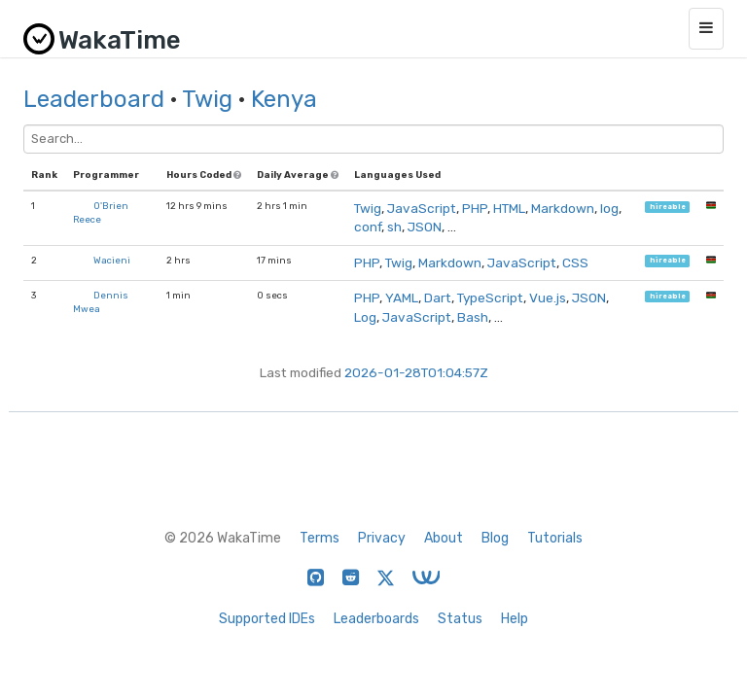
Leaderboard (94, 99)
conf (368, 227)
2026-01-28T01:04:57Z (416, 372)
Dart (438, 297)
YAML (402, 297)
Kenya (284, 99)
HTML (509, 208)
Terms (320, 538)
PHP (475, 208)
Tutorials (555, 538)
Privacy (382, 538)
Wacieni (112, 260)
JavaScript (422, 208)
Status (460, 619)
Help (515, 619)
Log (365, 317)
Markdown (563, 208)
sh (394, 227)
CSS (575, 262)
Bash (473, 317)
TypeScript (490, 297)
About (444, 538)
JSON (425, 227)
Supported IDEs (267, 619)
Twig (207, 99)
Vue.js (548, 297)
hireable (668, 207)
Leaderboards (376, 619)
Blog (495, 538)
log (609, 208)
